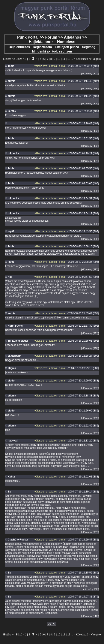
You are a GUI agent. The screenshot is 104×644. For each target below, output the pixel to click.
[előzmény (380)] (90, 565)
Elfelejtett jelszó (67, 47)
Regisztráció (42, 47)
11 (64, 59)
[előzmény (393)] (90, 269)
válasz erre (41, 66)
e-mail (63, 66)
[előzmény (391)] (90, 333)
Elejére (7, 59)
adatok (53, 66)
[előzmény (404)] (90, 104)
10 (59, 59)
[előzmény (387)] (90, 388)
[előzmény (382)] (90, 484)
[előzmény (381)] (90, 433)
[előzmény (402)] (90, 146)
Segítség (89, 47)
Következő (82, 59)
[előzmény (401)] (90, 161)
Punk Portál (28, 37)
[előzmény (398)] (90, 176)
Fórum (51, 37)
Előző (19, 59)
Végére (97, 59)
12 (69, 59)
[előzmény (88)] (91, 589)
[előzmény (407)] (90, 74)
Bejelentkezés (19, 47)
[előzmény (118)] (90, 616)
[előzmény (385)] (90, 418)
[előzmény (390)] (90, 348)
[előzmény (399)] (90, 191)
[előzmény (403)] (90, 131)
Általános (73, 37)
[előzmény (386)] (90, 403)
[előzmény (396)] (90, 89)
